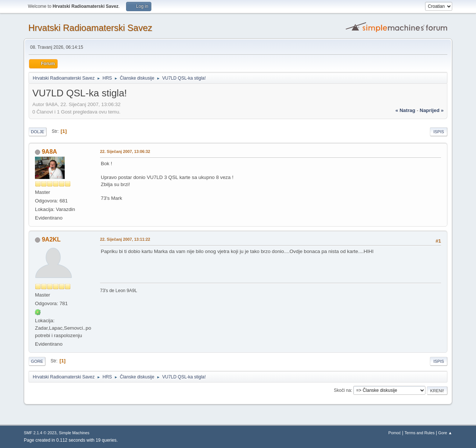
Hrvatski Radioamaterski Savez (90, 28)
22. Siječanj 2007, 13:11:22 (125, 239)
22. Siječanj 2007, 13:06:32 (125, 151)
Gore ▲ (445, 433)
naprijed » (432, 110)
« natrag (405, 110)
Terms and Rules (420, 433)
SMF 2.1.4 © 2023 (40, 433)
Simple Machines (74, 433)
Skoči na (342, 390)
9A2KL (51, 239)
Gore (37, 361)
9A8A (49, 152)
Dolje (38, 132)
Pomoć (395, 433)
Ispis (439, 132)
